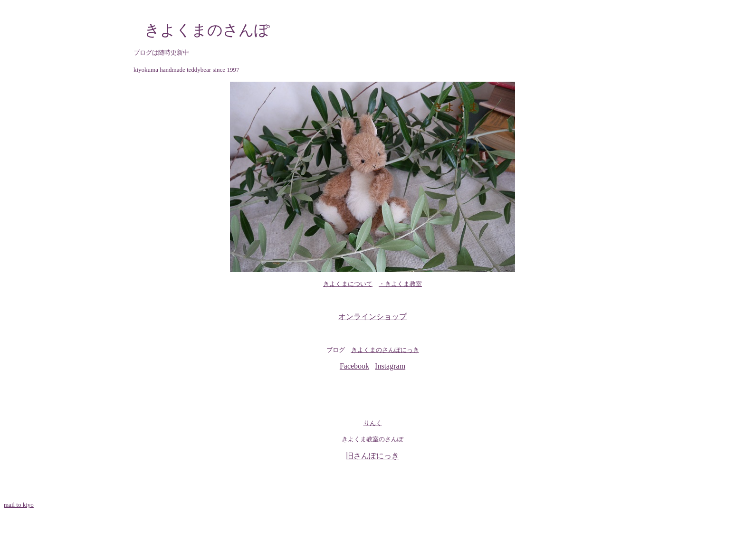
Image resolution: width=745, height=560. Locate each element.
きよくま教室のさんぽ (372, 439)
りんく (373, 423)
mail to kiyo (19, 505)
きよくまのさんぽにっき (385, 350)
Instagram (390, 366)
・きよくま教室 (400, 284)
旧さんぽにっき (372, 456)
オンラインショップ (372, 317)
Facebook (354, 366)
